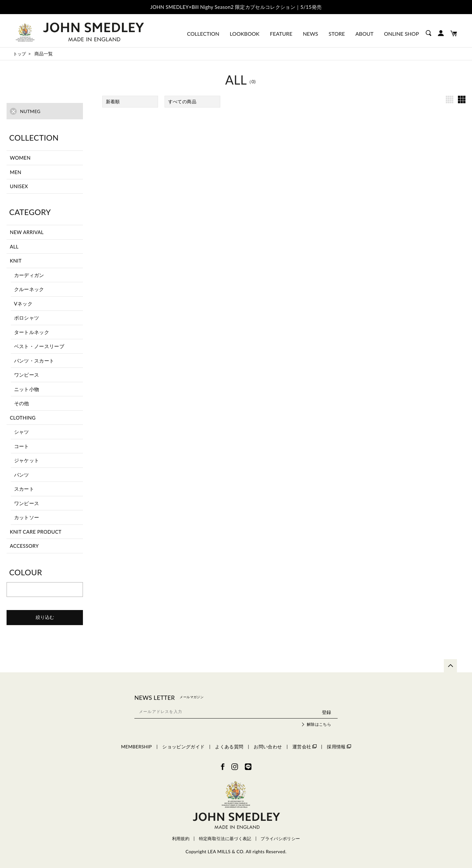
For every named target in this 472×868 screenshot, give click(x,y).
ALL (14, 247)
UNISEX (19, 186)
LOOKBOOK (245, 34)
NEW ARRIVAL (27, 232)
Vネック (23, 304)
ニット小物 (27, 389)
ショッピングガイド (183, 747)
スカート (24, 489)
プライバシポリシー (280, 839)
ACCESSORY (24, 546)
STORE (337, 34)
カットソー (27, 517)
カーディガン (29, 275)
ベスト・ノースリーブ (39, 346)
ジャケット (27, 460)
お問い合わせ (268, 747)
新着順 (113, 101)
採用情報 (339, 747)
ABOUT (364, 34)
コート (22, 446)
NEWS (311, 34)
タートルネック (32, 332)
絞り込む (45, 617)
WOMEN (20, 158)
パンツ (22, 475)
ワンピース (27, 375)
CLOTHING (23, 418)
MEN (16, 172)
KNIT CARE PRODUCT (36, 532)
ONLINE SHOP (401, 34)
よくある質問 (229, 747)
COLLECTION (203, 34)
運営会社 (304, 747)
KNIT (16, 261)
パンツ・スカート (34, 361)
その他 (22, 403)
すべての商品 (182, 101)
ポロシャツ (27, 318)
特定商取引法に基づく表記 (225, 839)
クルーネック (29, 289)
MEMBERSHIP (136, 747)
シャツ (22, 432)
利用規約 (181, 839)
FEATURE (281, 34)
